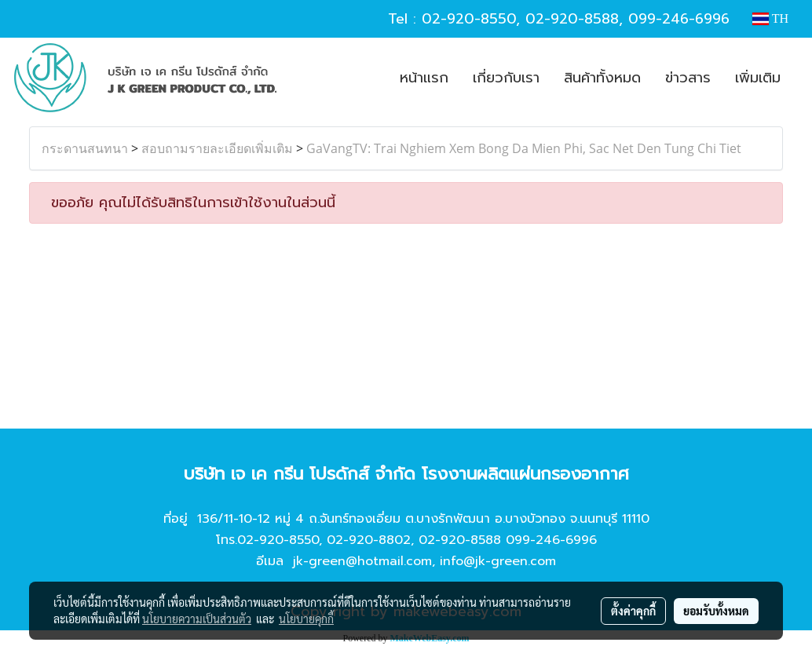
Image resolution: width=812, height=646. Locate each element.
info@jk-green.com (498, 561)
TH (770, 18)
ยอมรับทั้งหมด (716, 611)
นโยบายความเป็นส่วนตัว (197, 619)
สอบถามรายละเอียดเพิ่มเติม (217, 148)
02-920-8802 (369, 540)
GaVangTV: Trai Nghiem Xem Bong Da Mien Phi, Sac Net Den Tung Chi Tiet (524, 148)
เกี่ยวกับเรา (506, 78)
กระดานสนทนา (85, 148)
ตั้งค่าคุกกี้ (633, 611)
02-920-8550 (469, 19)
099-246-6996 (679, 19)
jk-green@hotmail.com (362, 561)
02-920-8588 (572, 19)
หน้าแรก (424, 78)
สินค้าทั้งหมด (602, 78)
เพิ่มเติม (758, 78)
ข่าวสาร (688, 78)
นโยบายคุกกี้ (306, 619)
